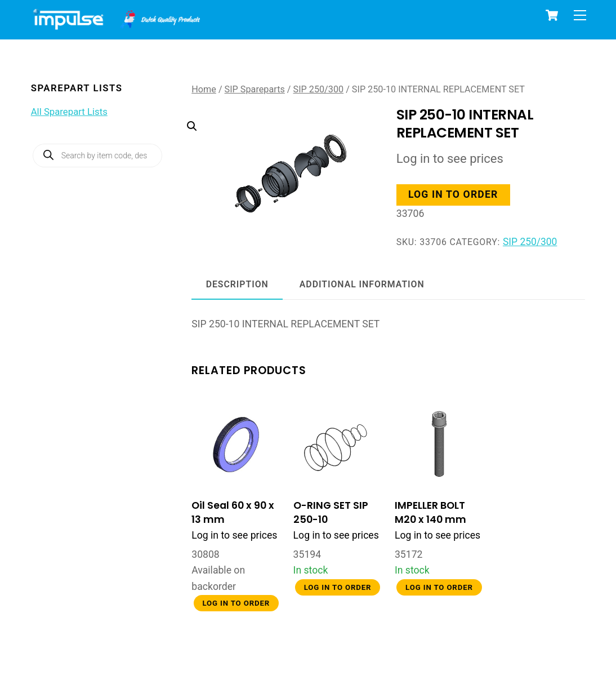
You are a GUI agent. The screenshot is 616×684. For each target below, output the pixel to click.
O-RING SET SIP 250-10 (331, 512)
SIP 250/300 (319, 89)
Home (204, 89)
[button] (276, 159)
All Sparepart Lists (69, 112)
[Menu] (580, 15)
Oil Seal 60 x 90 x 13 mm (233, 512)
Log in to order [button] (453, 194)
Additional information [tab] (362, 284)
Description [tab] (237, 284)
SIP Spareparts (255, 89)
